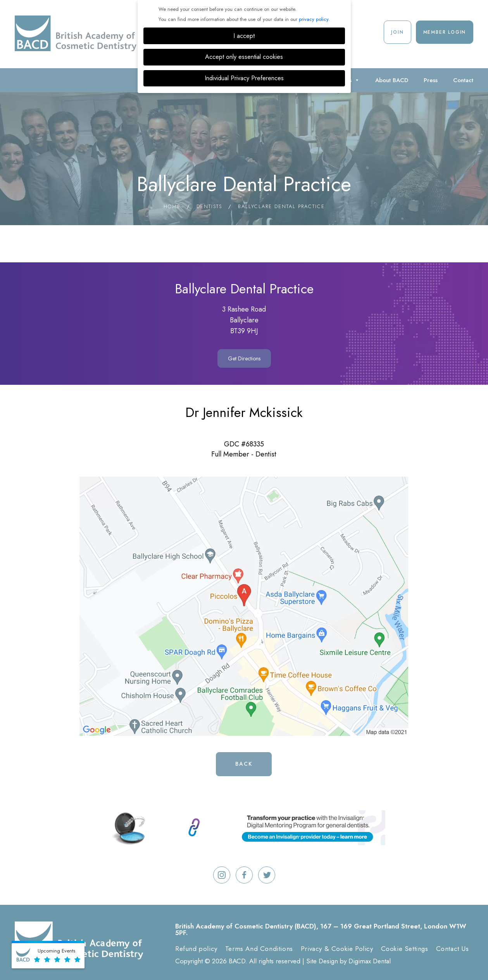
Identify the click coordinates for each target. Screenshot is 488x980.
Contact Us (453, 949)
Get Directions (244, 358)
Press (431, 80)
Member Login (445, 32)
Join (397, 32)
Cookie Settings (405, 949)
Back (244, 764)
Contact (463, 80)
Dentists (209, 206)
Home (172, 206)
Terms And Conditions (259, 949)
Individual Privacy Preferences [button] (244, 78)
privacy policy (314, 19)
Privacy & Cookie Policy (337, 949)
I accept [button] (244, 36)
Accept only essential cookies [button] (244, 57)
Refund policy (196, 949)
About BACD (392, 80)
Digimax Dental (370, 961)
